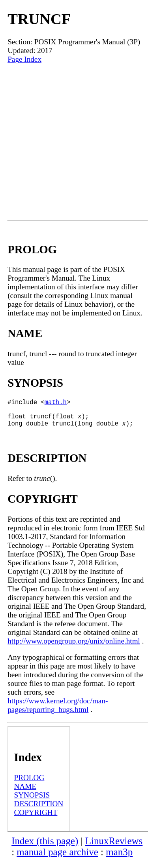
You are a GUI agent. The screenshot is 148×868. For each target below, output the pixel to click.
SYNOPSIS (32, 801)
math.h (56, 403)
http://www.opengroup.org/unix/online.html (74, 647)
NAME (25, 793)
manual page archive (57, 858)
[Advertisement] (74, 142)
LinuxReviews (114, 847)
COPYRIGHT (36, 819)
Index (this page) (45, 847)
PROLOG (29, 784)
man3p (119, 858)
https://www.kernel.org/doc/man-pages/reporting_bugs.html (58, 711)
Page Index (24, 59)
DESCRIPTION (39, 810)
